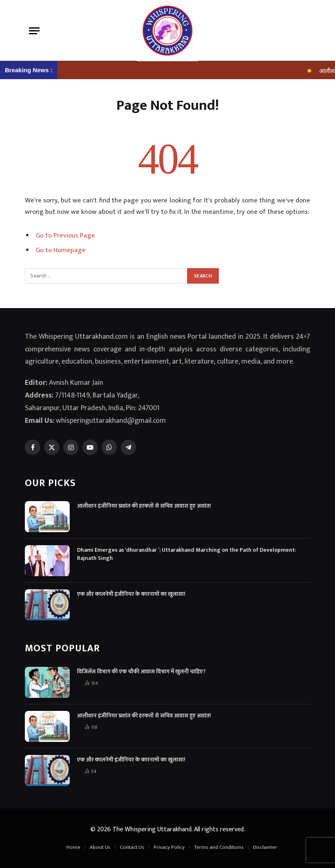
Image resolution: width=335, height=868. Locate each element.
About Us (100, 847)
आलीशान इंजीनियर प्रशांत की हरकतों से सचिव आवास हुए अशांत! (144, 506)
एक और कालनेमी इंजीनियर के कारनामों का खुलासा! (131, 594)
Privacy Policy (169, 847)
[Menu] (34, 31)
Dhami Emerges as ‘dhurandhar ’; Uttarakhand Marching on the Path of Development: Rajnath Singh (186, 554)
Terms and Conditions (219, 847)
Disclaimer (265, 847)
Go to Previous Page (65, 235)
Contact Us (132, 847)
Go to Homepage (61, 250)
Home (73, 847)
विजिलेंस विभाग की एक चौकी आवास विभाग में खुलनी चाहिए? (141, 672)
